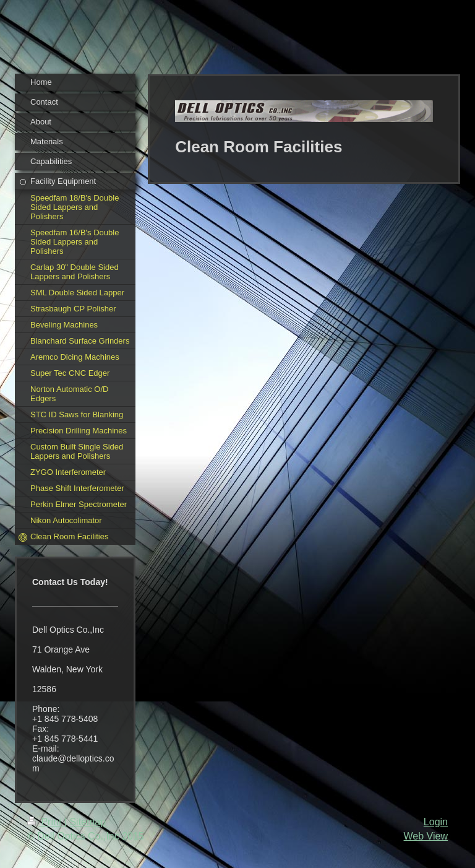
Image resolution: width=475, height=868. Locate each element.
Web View (426, 836)
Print (46, 822)
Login (436, 822)
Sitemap (88, 822)
